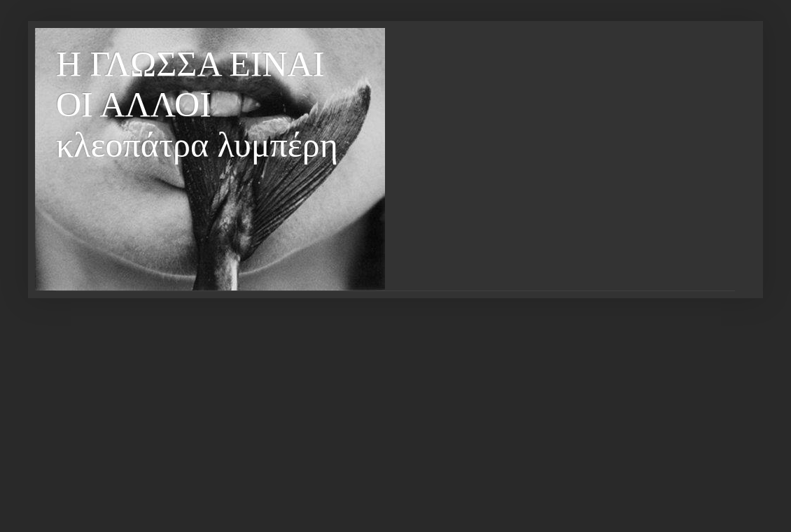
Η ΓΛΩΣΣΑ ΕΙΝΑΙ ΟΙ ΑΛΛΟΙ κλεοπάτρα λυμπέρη (197, 104)
